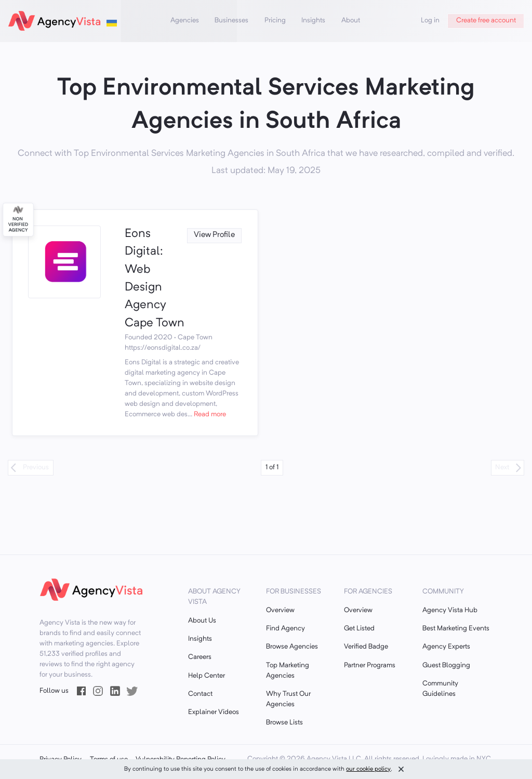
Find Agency (285, 629)
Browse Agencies (292, 647)
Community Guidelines (440, 689)
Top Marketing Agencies (288, 671)
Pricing (275, 21)
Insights (313, 21)
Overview (280, 610)
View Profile (214, 235)
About (351, 21)
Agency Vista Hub (450, 610)
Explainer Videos (214, 712)
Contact (200, 694)
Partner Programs (370, 665)
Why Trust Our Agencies (288, 699)
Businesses (231, 21)
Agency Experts (446, 647)
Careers (200, 657)
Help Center (207, 676)
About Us (202, 621)
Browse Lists (284, 723)
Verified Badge (366, 647)
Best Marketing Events (456, 629)
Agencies (185, 21)
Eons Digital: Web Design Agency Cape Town (155, 279)
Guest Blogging (446, 665)
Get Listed (359, 629)
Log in (430, 21)
